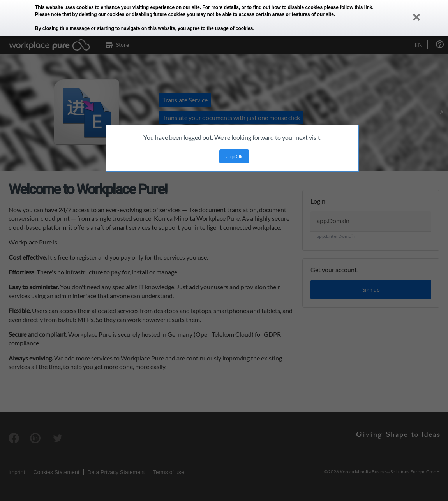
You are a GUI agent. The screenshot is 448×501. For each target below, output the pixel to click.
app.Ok (234, 156)
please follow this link (348, 7)
